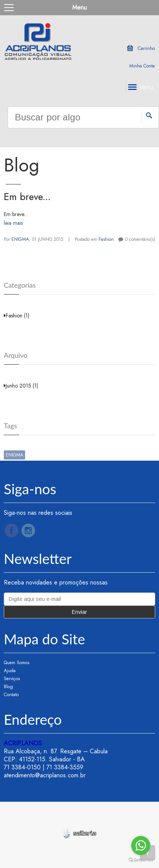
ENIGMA (20, 239)
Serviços (12, 679)
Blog (8, 687)
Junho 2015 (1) (21, 386)
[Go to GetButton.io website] (141, 860)
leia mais (13, 223)
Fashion (106, 239)
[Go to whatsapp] (141, 846)
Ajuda (10, 671)
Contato (11, 695)
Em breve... (27, 197)
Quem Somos (17, 663)
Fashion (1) (17, 315)
